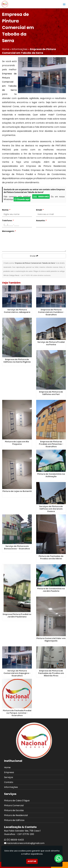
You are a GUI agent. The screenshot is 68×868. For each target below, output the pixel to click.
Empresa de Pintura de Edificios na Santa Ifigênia (17, 361)
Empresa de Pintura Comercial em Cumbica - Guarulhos (51, 312)
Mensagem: (9, 231)
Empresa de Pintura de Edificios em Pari (51, 393)
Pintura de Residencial (16, 815)
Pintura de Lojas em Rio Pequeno (17, 443)
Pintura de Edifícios (14, 820)
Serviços (9, 777)
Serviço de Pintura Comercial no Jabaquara (17, 311)
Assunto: (41, 221)
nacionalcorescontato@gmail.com (26, 843)
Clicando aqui (22, 199)
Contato (9, 782)
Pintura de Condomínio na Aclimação (51, 475)
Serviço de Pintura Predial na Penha (51, 343)
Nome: (6, 210)
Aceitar (32, 861)
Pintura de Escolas (14, 810)
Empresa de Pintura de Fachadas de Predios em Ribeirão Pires (51, 673)
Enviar (34, 256)
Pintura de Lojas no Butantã (17, 491)
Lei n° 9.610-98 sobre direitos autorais (36, 275)
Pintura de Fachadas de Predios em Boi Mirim (51, 557)
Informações (11, 787)
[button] (64, 4)
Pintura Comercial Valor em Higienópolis (51, 640)
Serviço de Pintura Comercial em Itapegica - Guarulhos (17, 673)
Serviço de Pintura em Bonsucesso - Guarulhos (17, 547)
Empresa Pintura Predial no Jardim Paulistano (17, 615)
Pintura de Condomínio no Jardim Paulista (51, 590)
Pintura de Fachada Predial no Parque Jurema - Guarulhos (17, 713)
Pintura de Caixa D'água (17, 801)
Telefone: (8, 221)
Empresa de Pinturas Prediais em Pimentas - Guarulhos (51, 444)
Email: (40, 210)
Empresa (9, 772)
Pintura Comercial (14, 805)
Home (7, 767)
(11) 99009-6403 (41, 196)
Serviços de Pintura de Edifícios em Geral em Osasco (51, 509)
